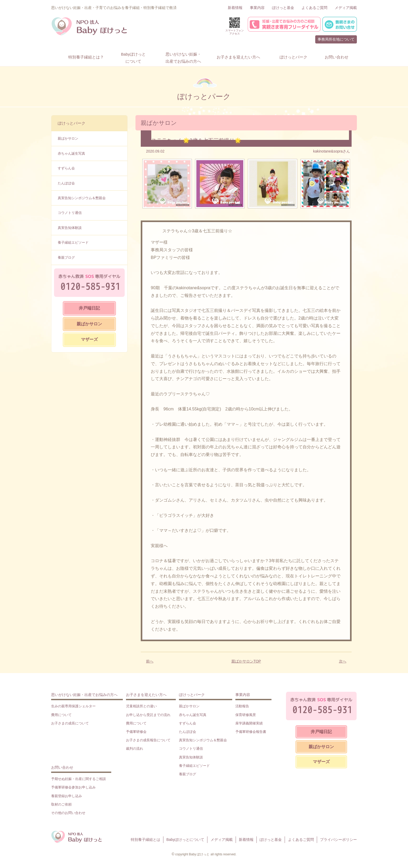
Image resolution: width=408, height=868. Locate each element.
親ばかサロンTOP (246, 661)
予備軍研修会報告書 (251, 732)
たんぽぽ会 (66, 183)
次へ (343, 661)
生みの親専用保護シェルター (73, 706)
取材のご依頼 (61, 804)
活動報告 (242, 706)
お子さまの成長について (70, 723)
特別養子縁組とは (145, 840)
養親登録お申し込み (67, 796)
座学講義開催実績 (249, 723)
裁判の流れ (135, 749)
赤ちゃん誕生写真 (71, 153)
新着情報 (235, 8)
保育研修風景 (246, 715)
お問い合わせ (62, 767)
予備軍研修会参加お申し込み (73, 787)
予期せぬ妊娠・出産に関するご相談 (79, 779)
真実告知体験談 (70, 228)
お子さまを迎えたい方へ (146, 695)
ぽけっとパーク (72, 123)
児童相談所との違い (141, 706)
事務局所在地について (336, 39)
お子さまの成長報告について (148, 740)
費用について (61, 715)
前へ (150, 661)
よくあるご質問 (314, 8)
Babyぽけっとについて (185, 840)
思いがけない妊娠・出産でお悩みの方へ (84, 695)
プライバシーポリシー (338, 840)
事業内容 (257, 8)
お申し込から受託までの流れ (148, 715)
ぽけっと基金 (283, 8)
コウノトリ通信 (70, 213)
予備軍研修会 (136, 732)
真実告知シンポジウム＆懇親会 (82, 198)
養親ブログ (66, 258)
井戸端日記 (89, 308)
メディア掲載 (346, 8)
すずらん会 (66, 168)
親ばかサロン (68, 138)
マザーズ (89, 339)
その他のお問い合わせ (68, 813)
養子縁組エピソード (73, 242)
